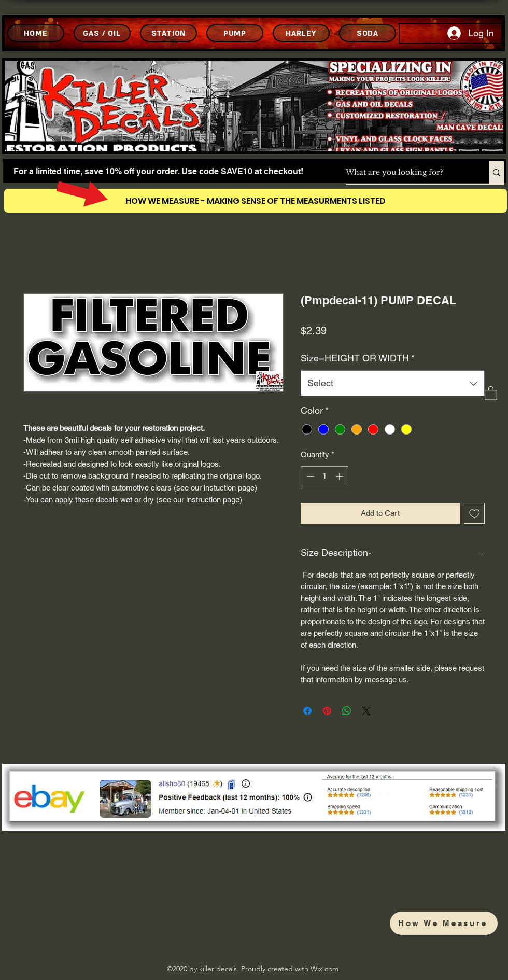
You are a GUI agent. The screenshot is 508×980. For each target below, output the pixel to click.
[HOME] (36, 33)
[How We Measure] (444, 923)
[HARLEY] (301, 33)
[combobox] (393, 383)
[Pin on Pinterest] (327, 711)
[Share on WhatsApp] (347, 711)
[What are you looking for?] (407, 173)
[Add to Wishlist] (475, 514)
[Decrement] (309, 476)
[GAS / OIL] (102, 33)
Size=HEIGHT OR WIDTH (358, 358)
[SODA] (368, 33)
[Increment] (340, 476)
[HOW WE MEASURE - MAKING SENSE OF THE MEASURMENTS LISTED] (256, 201)
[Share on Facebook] (307, 711)
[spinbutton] (325, 476)
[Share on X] (366, 711)
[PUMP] (235, 33)
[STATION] (168, 33)
